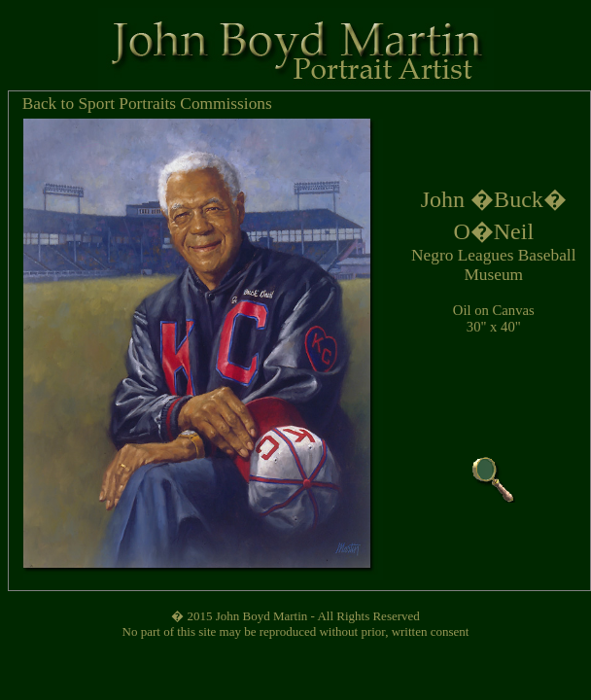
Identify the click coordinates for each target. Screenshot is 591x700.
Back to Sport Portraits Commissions (147, 104)
